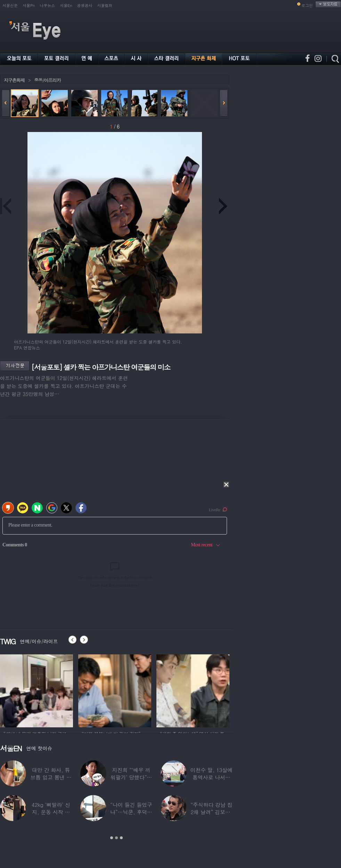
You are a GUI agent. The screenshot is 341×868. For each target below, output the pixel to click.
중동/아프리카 (47, 80)
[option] (113, 690)
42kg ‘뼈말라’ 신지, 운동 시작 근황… (51, 812)
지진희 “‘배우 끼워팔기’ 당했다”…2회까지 (131, 777)
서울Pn (29, 5)
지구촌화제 (14, 80)
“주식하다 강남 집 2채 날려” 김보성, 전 (211, 812)
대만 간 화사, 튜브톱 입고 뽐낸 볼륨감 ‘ (51, 777)
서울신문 (10, 5)
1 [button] (112, 838)
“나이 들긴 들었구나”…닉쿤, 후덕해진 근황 (131, 812)
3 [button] (121, 838)
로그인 (307, 5)
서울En (66, 5)
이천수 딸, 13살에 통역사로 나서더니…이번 (212, 777)
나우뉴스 (47, 5)
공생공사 (85, 5)
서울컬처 (105, 5)
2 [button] (116, 838)
